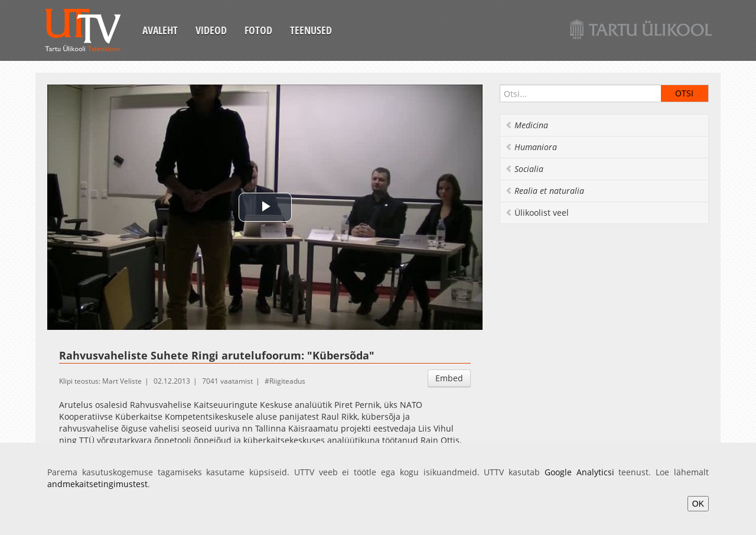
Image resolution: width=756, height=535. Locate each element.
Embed (449, 378)
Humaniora (531, 147)
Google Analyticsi (579, 472)
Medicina (527, 125)
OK (698, 504)
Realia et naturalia (545, 191)
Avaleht (160, 30)
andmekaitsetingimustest (97, 484)
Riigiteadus (287, 381)
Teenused (311, 30)
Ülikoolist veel (537, 213)
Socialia (524, 169)
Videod (211, 30)
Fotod (258, 30)
